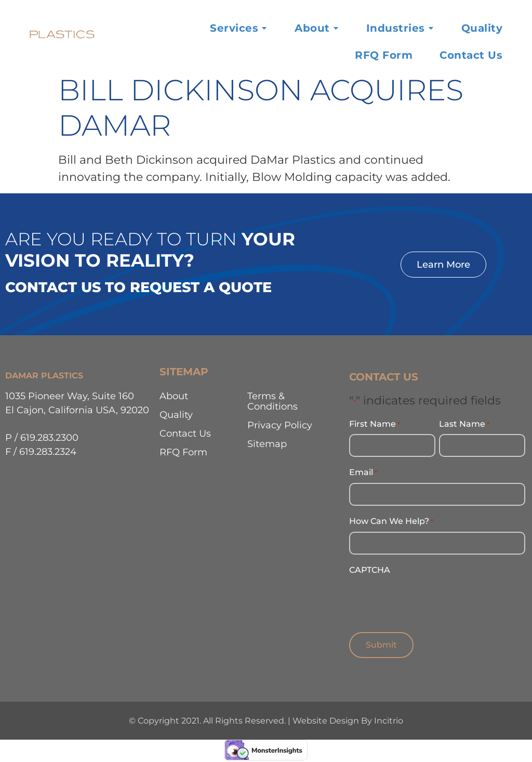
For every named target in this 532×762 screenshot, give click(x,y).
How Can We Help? (391, 520)
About (174, 396)
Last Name (464, 424)
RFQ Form (183, 452)
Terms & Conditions (272, 401)
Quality (176, 415)
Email (363, 472)
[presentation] (428, 598)
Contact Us (185, 433)
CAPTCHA (370, 568)
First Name (375, 424)
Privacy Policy (280, 425)
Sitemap (267, 444)
